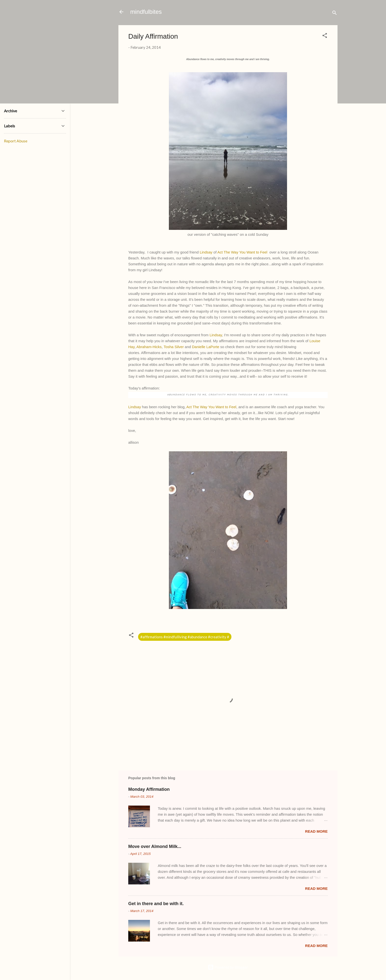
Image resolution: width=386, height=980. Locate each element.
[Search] (335, 13)
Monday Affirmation (149, 789)
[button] (325, 36)
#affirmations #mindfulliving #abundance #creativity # (185, 637)
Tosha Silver (174, 347)
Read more (316, 831)
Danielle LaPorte (206, 347)
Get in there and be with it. (156, 904)
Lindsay (206, 252)
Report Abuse (16, 141)
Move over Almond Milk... (155, 846)
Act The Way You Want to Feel (242, 252)
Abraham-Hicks (149, 347)
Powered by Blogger (228, 967)
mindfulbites (146, 12)
